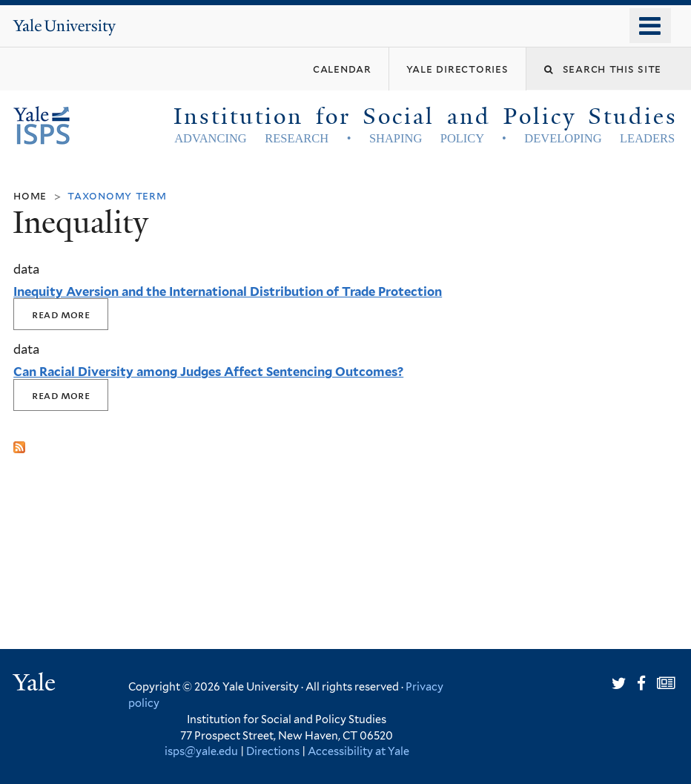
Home (30, 195)
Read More (61, 314)
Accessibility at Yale (358, 751)
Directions (273, 751)
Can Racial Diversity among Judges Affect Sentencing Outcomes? (208, 372)
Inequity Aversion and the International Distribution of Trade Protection (228, 291)
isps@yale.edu (201, 751)
